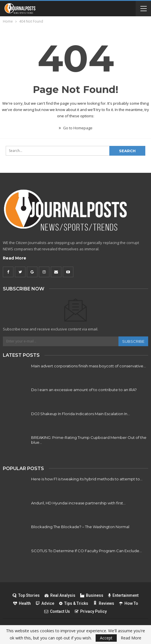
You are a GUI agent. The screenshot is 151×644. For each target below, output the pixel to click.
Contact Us (57, 611)
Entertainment (123, 595)
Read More (15, 258)
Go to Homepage (76, 128)
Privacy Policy (91, 611)
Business (92, 595)
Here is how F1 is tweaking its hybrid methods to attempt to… (87, 479)
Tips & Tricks (74, 603)
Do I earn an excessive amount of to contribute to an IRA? (84, 390)
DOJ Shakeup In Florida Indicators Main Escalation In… (80, 414)
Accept (106, 638)
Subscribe (133, 341)
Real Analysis (60, 595)
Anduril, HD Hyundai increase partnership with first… (78, 503)
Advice (45, 603)
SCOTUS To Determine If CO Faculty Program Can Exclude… (86, 551)
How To (129, 603)
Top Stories (26, 595)
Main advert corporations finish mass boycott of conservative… (88, 366)
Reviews (104, 603)
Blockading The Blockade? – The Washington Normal (80, 527)
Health (22, 603)
